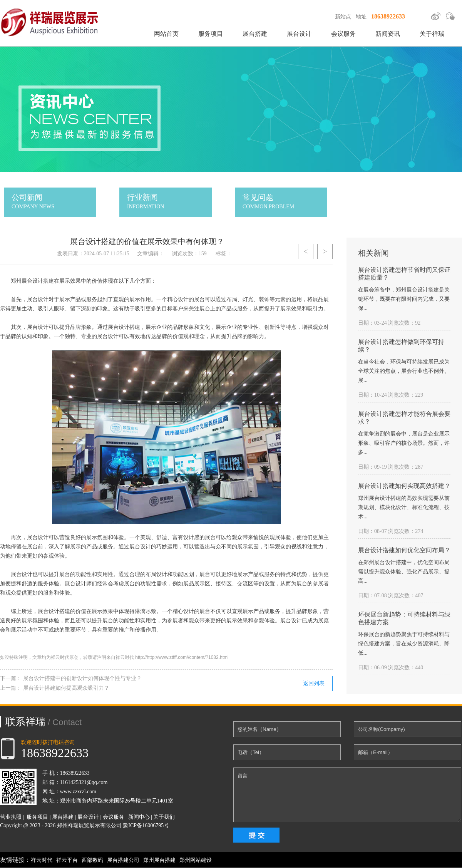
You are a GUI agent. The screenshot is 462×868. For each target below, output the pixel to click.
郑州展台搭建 (159, 860)
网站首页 (166, 34)
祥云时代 (42, 860)
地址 (361, 17)
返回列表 (314, 683)
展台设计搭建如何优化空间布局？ (404, 550)
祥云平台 (67, 860)
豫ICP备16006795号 (146, 825)
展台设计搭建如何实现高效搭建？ (404, 486)
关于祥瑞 (432, 34)
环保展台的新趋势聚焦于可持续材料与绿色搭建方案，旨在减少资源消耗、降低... (404, 644)
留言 (347, 795)
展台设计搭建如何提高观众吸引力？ (66, 688)
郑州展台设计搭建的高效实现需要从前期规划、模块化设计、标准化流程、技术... (404, 507)
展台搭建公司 (123, 860)
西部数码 (92, 860)
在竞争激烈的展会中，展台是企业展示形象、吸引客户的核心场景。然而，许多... (404, 443)
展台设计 (299, 34)
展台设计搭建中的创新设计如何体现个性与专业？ (82, 678)
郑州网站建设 (196, 860)
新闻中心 (139, 817)
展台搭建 (255, 34)
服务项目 (211, 34)
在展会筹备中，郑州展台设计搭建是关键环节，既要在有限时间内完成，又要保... (404, 299)
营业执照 (11, 817)
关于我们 (164, 817)
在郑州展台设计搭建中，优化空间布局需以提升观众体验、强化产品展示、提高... (404, 572)
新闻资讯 (388, 34)
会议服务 (343, 34)
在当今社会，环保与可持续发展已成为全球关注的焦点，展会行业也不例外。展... (404, 371)
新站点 (343, 17)
